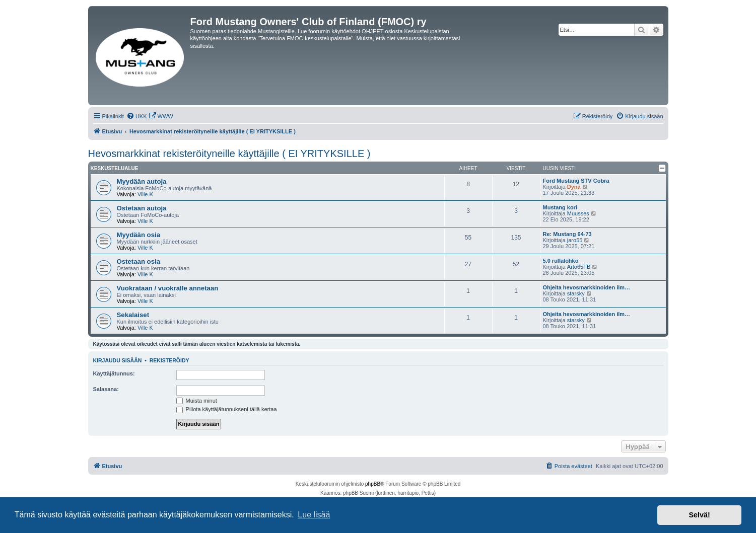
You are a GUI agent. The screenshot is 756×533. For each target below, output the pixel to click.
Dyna (574, 187)
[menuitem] (137, 116)
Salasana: (106, 389)
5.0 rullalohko (561, 261)
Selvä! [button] (699, 515)
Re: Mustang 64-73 (567, 234)
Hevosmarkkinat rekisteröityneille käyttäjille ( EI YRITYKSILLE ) (229, 154)
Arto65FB (579, 267)
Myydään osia (139, 235)
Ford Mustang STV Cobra (576, 181)
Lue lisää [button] (314, 515)
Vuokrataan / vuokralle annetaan (168, 288)
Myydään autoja (142, 181)
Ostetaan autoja (142, 208)
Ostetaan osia (139, 261)
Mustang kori (560, 207)
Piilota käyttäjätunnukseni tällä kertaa (227, 409)
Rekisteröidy (169, 360)
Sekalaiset (133, 315)
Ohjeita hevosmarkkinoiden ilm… (587, 287)
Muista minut (197, 401)
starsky (576, 293)
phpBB (373, 484)
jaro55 (575, 240)
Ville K (145, 194)
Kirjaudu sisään (118, 360)
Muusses (578, 213)
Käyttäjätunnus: (114, 373)
